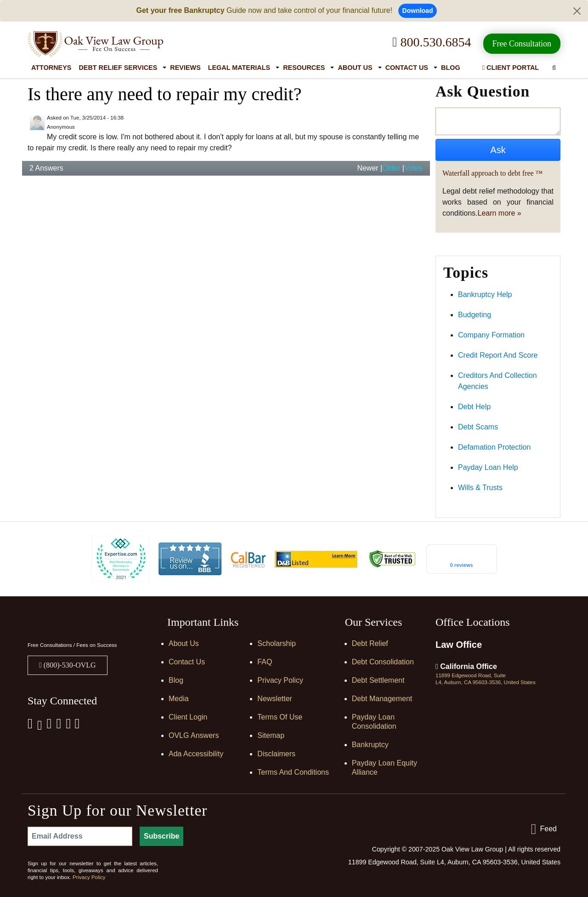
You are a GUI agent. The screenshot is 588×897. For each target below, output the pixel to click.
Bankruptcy (370, 745)
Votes (413, 168)
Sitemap (271, 735)
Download (418, 11)
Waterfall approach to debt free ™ (492, 173)
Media (179, 699)
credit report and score (498, 355)
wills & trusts (480, 488)
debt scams (478, 427)
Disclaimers (276, 754)
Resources (304, 68)
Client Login (188, 717)
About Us (355, 68)
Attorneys (51, 68)
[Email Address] (80, 836)
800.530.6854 (432, 42)
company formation (491, 335)
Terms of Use (280, 717)
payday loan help (488, 467)
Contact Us (407, 68)
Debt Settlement (378, 680)
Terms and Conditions (293, 772)
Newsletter (275, 699)
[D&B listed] (316, 558)
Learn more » (500, 213)
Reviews (185, 68)
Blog (451, 68)
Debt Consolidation (383, 662)
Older (391, 168)
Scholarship (277, 643)
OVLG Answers (194, 735)
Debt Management (382, 699)
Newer (367, 168)
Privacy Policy (280, 680)
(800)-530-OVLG (69, 665)
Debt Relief (370, 643)
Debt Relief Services (118, 68)
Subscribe (161, 836)
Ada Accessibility (196, 754)
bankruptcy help (485, 294)
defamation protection (494, 447)
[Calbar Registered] (248, 559)
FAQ (265, 662)
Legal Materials (239, 68)
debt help (474, 407)
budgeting (475, 315)
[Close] (577, 11)
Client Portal (511, 68)
